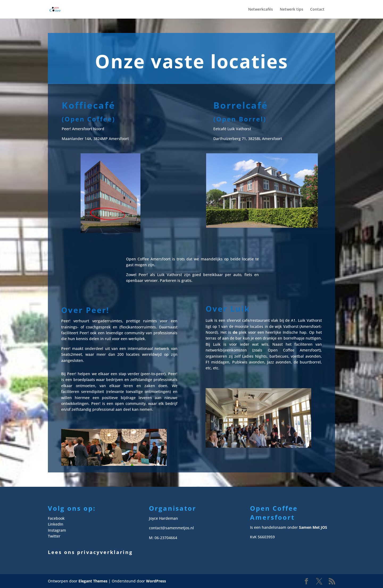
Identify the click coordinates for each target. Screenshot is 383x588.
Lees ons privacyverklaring (90, 552)
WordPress (156, 581)
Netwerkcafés (261, 10)
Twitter (54, 536)
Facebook (56, 518)
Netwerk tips (292, 10)
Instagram (57, 530)
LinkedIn (56, 524)
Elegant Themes (93, 581)
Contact (317, 10)
